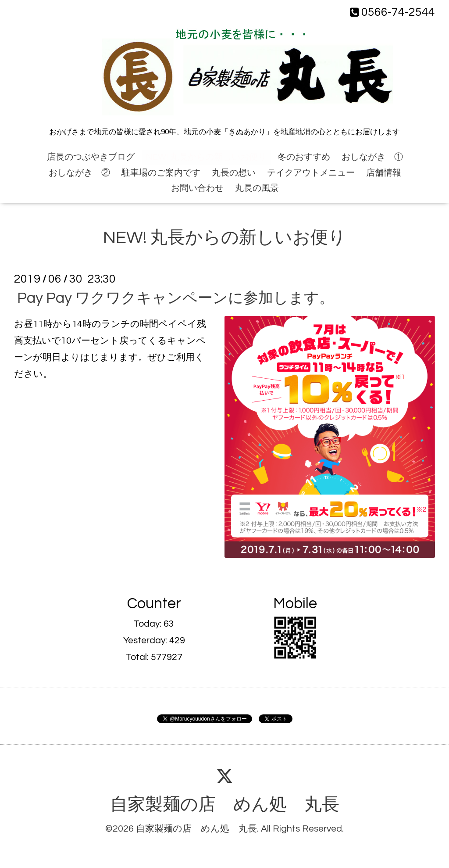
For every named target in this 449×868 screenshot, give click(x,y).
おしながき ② (79, 173)
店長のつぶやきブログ (91, 157)
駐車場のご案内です (161, 173)
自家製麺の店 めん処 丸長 (225, 805)
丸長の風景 (257, 188)
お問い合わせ (197, 188)
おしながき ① (372, 157)
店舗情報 (384, 173)
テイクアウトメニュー (311, 173)
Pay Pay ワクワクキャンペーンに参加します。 (176, 298)
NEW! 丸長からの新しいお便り (206, 157)
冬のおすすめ (304, 157)
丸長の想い (234, 173)
